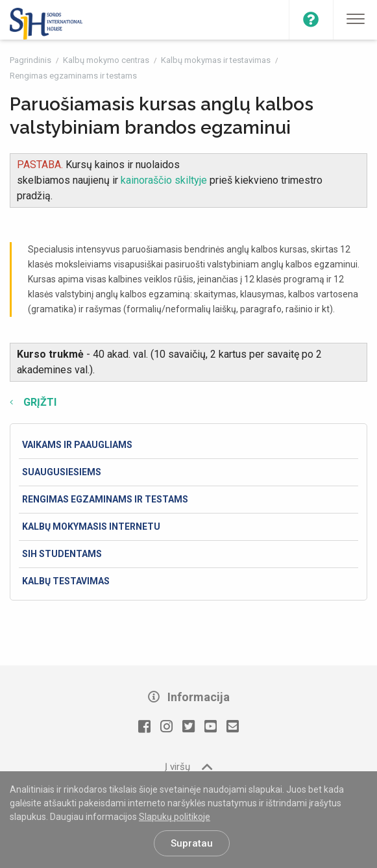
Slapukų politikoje (175, 817)
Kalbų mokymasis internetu (91, 527)
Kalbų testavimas (66, 581)
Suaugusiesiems (62, 472)
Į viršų (188, 766)
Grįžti (39, 402)
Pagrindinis (31, 60)
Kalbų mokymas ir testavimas (217, 60)
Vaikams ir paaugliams (77, 445)
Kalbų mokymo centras (107, 60)
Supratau (192, 843)
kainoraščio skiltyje (165, 180)
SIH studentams (62, 554)
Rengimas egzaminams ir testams (73, 76)
